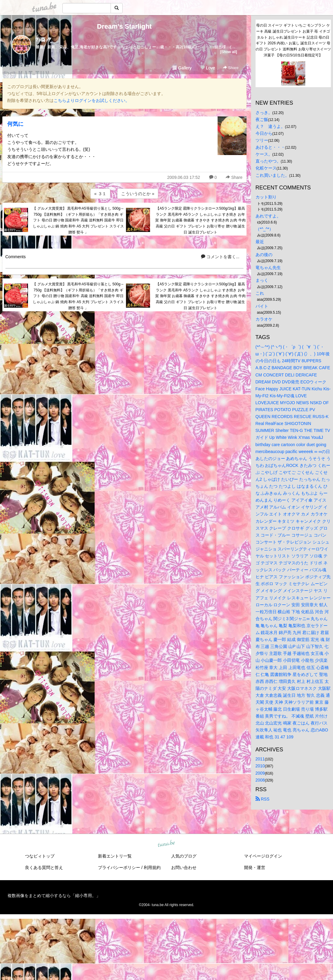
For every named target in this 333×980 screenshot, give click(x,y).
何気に (15, 124)
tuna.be (166, 844)
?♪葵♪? (43, 40)
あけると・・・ (270, 147)
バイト (262, 306)
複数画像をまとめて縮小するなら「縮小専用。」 (54, 896)
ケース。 (264, 154)
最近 (260, 242)
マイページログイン (263, 856)
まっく (262, 280)
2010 (260, 766)
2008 (260, 780)
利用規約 (152, 867)
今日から (264, 133)
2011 (260, 759)
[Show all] (228, 52)
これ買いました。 (272, 175)
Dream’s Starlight (124, 26)
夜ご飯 (262, 119)
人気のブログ (184, 856)
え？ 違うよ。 (270, 126)
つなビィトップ (40, 856)
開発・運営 (255, 867)
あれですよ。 (268, 216)
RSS (263, 799)
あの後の (264, 255)
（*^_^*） (265, 229)
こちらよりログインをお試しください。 (92, 100)
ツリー (262, 140)
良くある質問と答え (44, 867)
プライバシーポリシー (119, 867)
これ (260, 293)
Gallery (182, 68)
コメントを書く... (220, 257)
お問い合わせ (184, 867)
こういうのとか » (138, 194)
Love (208, 68)
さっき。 (264, 113)
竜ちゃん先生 (268, 268)
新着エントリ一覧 (115, 856)
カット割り (266, 197)
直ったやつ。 (268, 161)
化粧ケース (266, 168)
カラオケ (264, 319)
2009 (260, 773)
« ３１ (100, 194)
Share (231, 68)
